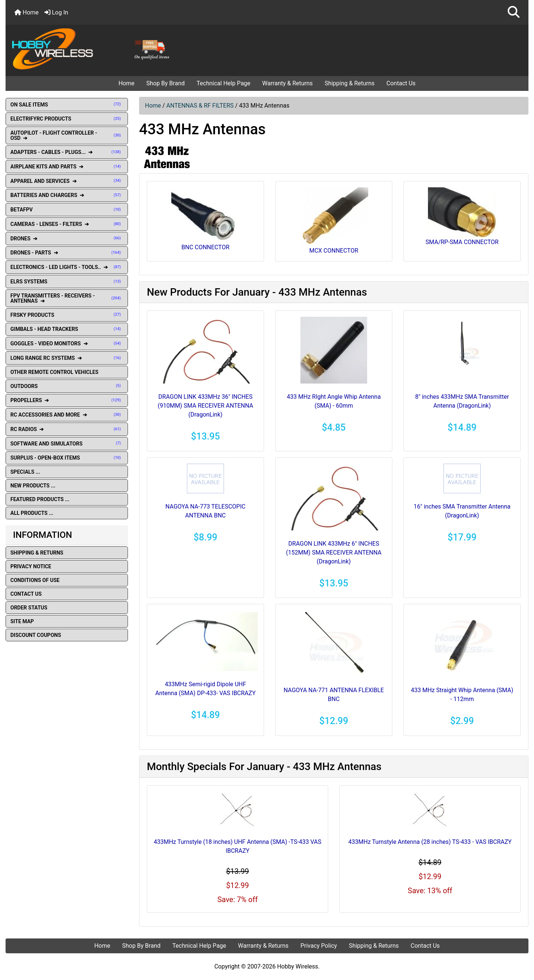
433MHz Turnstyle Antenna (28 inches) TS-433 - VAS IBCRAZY (430, 842)
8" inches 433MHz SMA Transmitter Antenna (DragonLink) (462, 401)
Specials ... (25, 472)
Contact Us (401, 83)
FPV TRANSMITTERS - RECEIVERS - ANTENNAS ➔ (67, 298)
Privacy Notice (31, 566)
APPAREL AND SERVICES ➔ (67, 181)
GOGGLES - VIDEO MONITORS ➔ (67, 343)
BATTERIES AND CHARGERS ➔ (67, 195)
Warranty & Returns (287, 83)
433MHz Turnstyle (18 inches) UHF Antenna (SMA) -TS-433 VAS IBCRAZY (237, 846)
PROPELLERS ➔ (67, 400)
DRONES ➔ (67, 239)
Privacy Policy (319, 946)
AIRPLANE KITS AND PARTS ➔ (67, 167)
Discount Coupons (36, 635)
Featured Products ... (40, 499)
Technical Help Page (223, 83)
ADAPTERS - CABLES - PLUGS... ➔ (67, 152)
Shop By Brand (165, 83)
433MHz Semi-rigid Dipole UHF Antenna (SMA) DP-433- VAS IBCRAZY (206, 689)
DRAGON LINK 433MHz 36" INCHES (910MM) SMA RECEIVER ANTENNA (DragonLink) (205, 406)
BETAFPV (67, 210)
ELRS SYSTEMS (67, 282)
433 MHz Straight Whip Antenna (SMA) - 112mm (462, 695)
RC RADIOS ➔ (67, 429)
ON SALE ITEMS (67, 105)
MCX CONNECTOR (334, 221)
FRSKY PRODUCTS (67, 315)
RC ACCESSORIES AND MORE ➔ (67, 415)
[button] (514, 12)
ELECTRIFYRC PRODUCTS (67, 119)
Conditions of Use (35, 580)
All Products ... (32, 513)
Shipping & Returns (350, 83)
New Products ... (33, 486)
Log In (56, 12)
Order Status (29, 608)
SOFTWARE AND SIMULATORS (67, 444)
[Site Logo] (93, 48)
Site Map (22, 621)
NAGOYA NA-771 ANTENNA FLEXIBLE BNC (334, 695)
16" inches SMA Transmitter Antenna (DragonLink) (462, 511)
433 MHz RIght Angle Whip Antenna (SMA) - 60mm (334, 401)
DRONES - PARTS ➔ (67, 253)
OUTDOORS (67, 386)
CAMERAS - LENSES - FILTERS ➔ (67, 224)
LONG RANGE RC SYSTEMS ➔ (67, 358)
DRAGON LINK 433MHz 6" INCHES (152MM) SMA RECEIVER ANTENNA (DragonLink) (334, 553)
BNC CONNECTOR (206, 219)
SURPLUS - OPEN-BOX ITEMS (67, 458)
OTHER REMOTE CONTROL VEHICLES (54, 372)
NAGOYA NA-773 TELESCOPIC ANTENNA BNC (205, 511)
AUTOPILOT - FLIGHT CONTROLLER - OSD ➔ (67, 135)
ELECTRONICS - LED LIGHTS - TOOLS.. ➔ (67, 267)
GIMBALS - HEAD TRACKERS (67, 329)
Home (27, 12)
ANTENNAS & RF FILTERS (200, 106)
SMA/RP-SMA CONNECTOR (462, 216)
